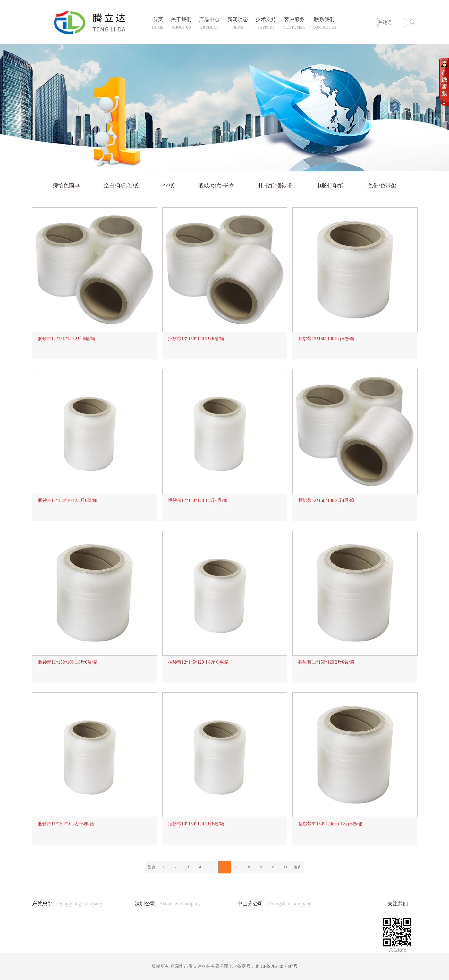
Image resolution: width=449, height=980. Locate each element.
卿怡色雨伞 (66, 186)
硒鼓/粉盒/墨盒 (216, 186)
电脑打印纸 (330, 186)
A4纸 (168, 186)
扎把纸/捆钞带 (275, 186)
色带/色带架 (382, 186)
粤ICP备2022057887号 (276, 966)
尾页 (298, 867)
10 (273, 867)
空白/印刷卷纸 (121, 186)
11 (286, 867)
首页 (151, 867)
